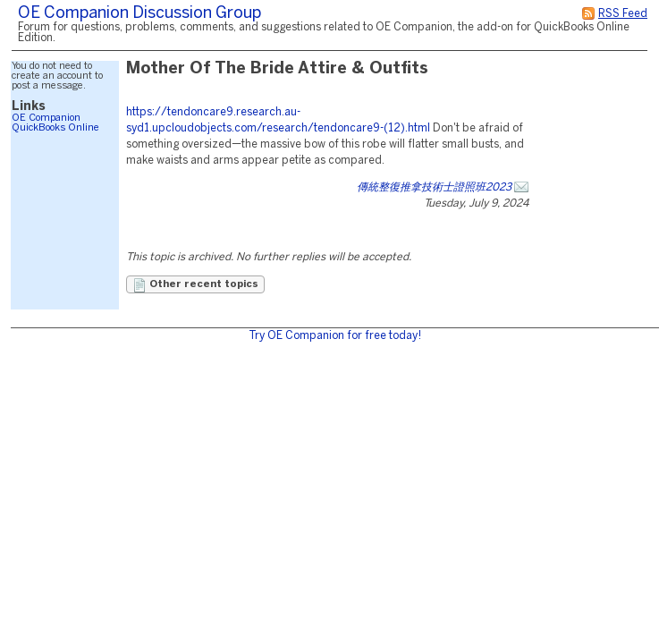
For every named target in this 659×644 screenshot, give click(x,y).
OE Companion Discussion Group (139, 14)
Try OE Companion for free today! (335, 336)
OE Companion (46, 118)
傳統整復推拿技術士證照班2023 (434, 187)
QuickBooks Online (55, 128)
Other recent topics (195, 285)
